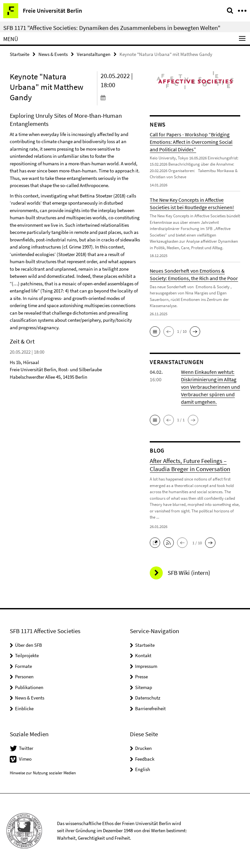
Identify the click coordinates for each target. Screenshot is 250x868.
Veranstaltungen (94, 54)
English (143, 769)
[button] (155, 332)
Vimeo (25, 759)
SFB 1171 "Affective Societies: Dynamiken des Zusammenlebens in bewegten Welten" (112, 28)
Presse (141, 677)
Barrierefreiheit (150, 708)
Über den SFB (28, 645)
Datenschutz (148, 698)
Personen (24, 677)
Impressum (146, 666)
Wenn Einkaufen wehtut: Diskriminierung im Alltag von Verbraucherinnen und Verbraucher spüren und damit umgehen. (210, 387)
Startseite (20, 54)
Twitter (26, 748)
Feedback (145, 759)
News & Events (53, 54)
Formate (23, 666)
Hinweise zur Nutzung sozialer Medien (43, 773)
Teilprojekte (27, 655)
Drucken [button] (143, 748)
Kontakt (143, 655)
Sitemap (144, 687)
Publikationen (29, 687)
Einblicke (24, 708)
